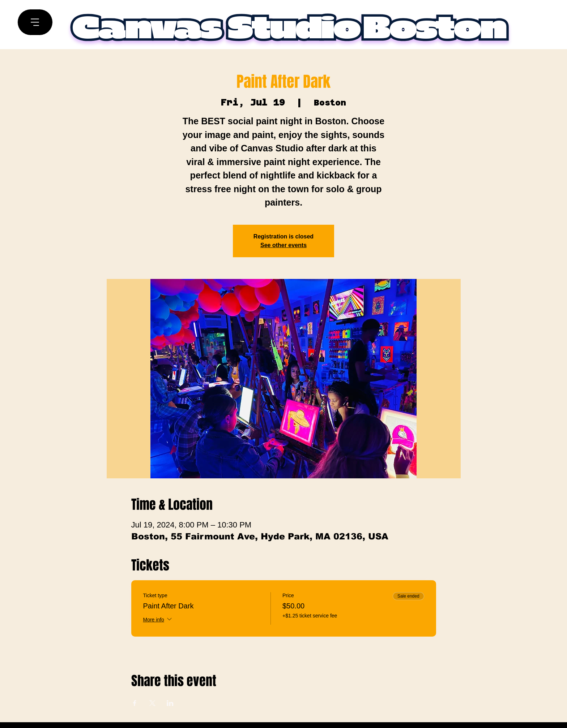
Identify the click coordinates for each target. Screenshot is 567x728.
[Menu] (35, 22)
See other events (283, 245)
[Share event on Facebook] (135, 703)
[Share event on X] (152, 703)
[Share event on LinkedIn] (170, 703)
